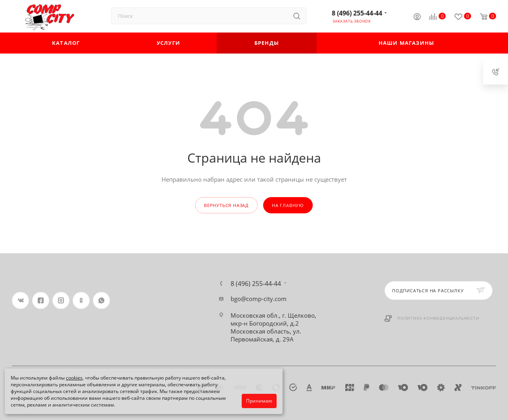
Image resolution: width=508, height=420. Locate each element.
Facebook (41, 300)
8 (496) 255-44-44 (357, 13)
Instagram (61, 300)
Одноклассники (81, 300)
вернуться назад (226, 205)
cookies (74, 378)
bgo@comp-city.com (259, 299)
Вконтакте (20, 300)
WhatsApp (101, 300)
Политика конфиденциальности (438, 318)
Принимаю (259, 401)
